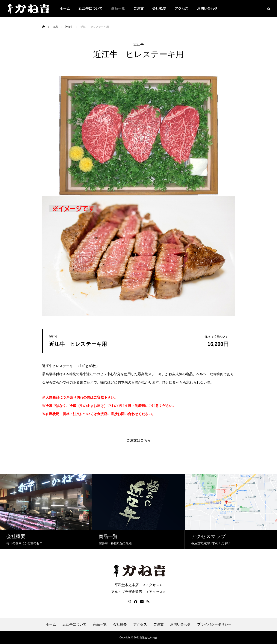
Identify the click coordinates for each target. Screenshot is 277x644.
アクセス (182, 8)
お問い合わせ (207, 8)
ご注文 (139, 8)
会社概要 (159, 8)
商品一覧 (118, 8)
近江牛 (54, 337)
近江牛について (91, 8)
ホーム (65, 8)
